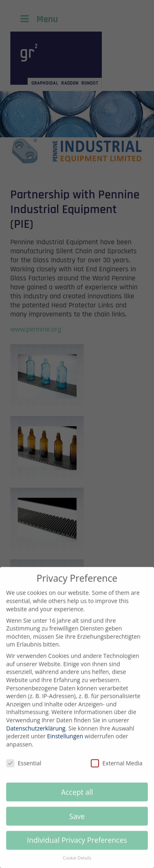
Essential (24, 769)
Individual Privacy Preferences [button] (77, 846)
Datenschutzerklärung (36, 734)
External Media (117, 769)
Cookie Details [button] (77, 864)
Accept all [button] (77, 798)
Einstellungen (65, 742)
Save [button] (77, 822)
